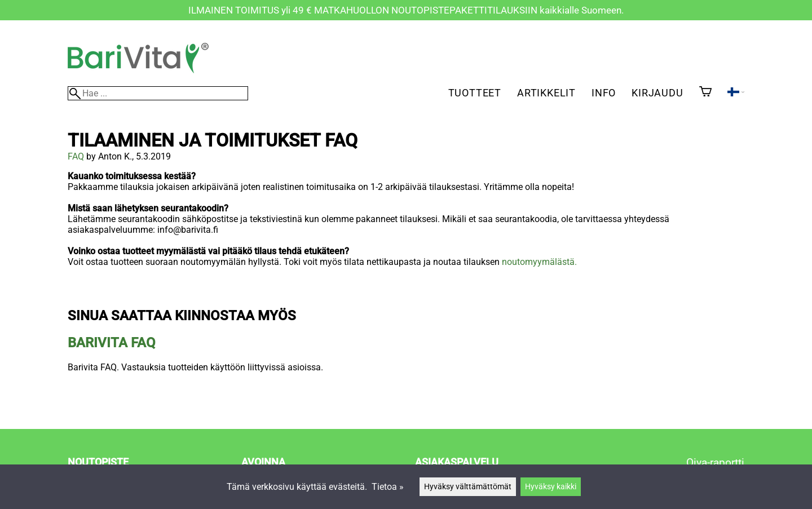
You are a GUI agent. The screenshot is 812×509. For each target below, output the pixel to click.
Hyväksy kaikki (551, 487)
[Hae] (158, 93)
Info (604, 93)
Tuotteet (475, 93)
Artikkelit (546, 93)
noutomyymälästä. (539, 262)
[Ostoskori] (705, 92)
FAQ (76, 156)
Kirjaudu (657, 93)
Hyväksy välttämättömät (468, 487)
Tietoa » (388, 487)
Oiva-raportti (715, 462)
